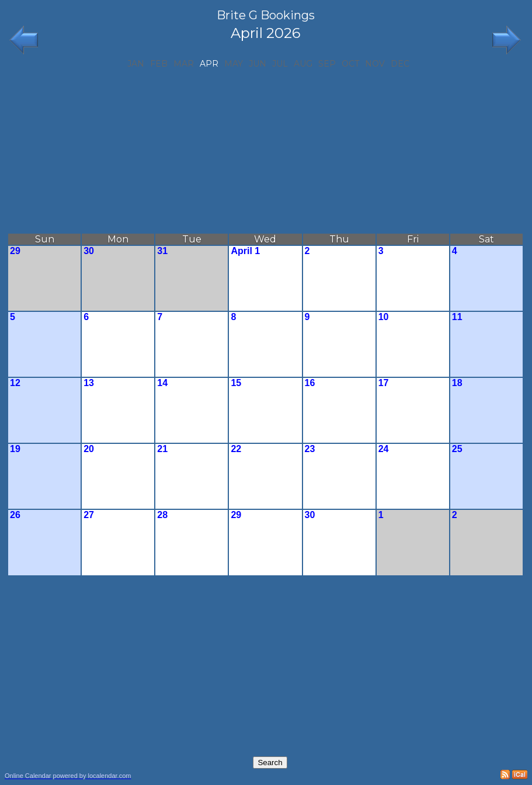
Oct (350, 64)
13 (89, 383)
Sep (327, 64)
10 (384, 317)
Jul (280, 64)
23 (310, 449)
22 (236, 449)
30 (89, 251)
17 (384, 383)
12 (15, 383)
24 (384, 449)
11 (457, 317)
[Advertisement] (265, 151)
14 (162, 383)
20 (89, 449)
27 (89, 515)
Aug (303, 64)
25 (457, 449)
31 (162, 251)
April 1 (245, 251)
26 (15, 515)
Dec (400, 64)
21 (162, 449)
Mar (184, 64)
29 (15, 251)
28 (162, 515)
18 (457, 383)
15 (236, 383)
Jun (258, 64)
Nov (375, 64)
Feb (159, 64)
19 (15, 449)
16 (310, 383)
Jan (136, 64)
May (234, 64)
